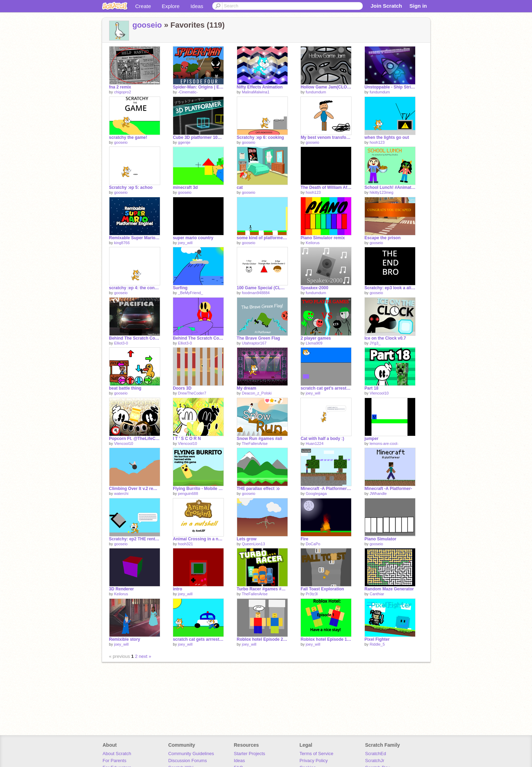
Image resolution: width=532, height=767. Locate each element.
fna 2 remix (120, 87)
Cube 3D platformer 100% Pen (198, 137)
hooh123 (377, 142)
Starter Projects (250, 754)
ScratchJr (375, 761)
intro (178, 589)
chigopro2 (122, 92)
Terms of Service (316, 754)
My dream (247, 388)
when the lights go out (387, 137)
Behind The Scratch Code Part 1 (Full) (135, 338)
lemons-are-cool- (384, 443)
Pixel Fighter (377, 639)
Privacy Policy (314, 761)
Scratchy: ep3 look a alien (390, 288)
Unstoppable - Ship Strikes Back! (390, 87)
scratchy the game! (128, 137)
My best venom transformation (326, 137)
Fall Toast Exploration (322, 589)
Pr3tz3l (312, 594)
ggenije (184, 142)
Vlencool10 (379, 393)
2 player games (316, 338)
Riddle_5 (377, 644)
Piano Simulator (380, 539)
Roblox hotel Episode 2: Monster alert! (262, 639)
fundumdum (316, 92)
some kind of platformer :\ (262, 238)
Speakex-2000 (314, 288)
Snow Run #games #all (260, 439)
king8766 (122, 243)
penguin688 (188, 493)
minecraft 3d (185, 187)
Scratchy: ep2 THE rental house (135, 539)
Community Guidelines (191, 754)
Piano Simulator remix (323, 238)
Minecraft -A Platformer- (388, 489)
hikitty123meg (382, 192)
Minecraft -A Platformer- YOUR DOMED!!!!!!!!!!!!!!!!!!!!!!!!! (326, 489)
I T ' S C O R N (187, 439)
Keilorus (313, 243)
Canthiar (377, 594)
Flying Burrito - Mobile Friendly (198, 489)
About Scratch (117, 754)
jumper (371, 439)
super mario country (193, 238)
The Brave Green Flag (258, 338)
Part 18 (371, 388)
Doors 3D (182, 388)
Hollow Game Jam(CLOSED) (326, 87)
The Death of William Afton (326, 187)
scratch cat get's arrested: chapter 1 (326, 388)
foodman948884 (256, 293)
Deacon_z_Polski (257, 393)
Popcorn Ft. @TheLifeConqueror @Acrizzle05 (135, 439)
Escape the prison (382, 238)
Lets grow (247, 539)
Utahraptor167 (254, 343)
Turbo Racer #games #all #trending (262, 589)
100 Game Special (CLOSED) (262, 288)
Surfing (180, 288)
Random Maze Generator (389, 589)
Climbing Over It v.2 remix (135, 489)
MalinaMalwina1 (256, 92)
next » (145, 656)
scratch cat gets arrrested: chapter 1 (198, 639)
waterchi (121, 493)
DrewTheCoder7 (192, 393)
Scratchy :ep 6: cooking (260, 137)
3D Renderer (122, 589)
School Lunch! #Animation (390, 187)
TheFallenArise (255, 443)
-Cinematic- (188, 92)
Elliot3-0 (121, 343)
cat (240, 187)
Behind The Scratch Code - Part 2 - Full (198, 338)
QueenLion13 (253, 544)
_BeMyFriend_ (191, 293)
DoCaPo (313, 544)
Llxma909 (314, 343)
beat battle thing (125, 388)
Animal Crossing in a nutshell (198, 539)
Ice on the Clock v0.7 (385, 338)
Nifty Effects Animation (260, 87)
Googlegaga (316, 493)
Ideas (197, 6)
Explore (171, 6)
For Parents (114, 761)
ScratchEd (376, 754)
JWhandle (378, 493)
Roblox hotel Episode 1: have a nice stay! (326, 639)
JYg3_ (375, 343)
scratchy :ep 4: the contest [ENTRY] (135, 288)
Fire (304, 539)
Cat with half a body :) (322, 439)
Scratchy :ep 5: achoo (131, 187)
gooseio (147, 25)
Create (143, 6)
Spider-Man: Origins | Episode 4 (198, 87)
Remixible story (125, 639)
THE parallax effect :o (258, 489)
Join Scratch (386, 6)
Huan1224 (315, 443)
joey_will (185, 243)
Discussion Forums (188, 761)
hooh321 (186, 544)
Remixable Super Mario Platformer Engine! (135, 238)
